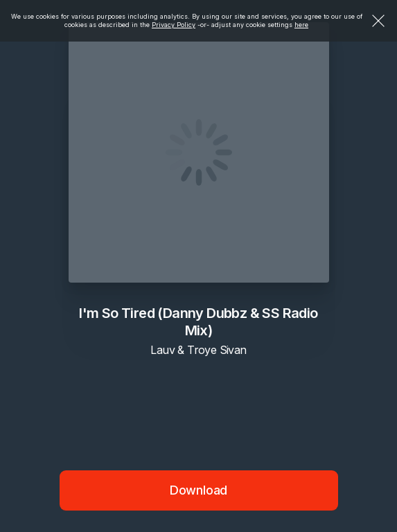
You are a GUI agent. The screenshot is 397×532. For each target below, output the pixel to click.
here (301, 25)
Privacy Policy (174, 25)
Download (199, 490)
